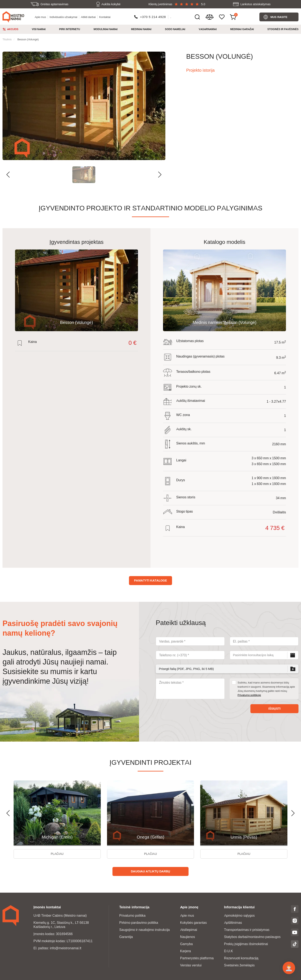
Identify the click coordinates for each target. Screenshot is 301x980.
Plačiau (57, 854)
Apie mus (40, 17)
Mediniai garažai (242, 29)
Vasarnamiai (208, 29)
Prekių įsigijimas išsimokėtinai (246, 944)
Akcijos (13, 29)
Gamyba (186, 944)
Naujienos (188, 937)
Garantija (126, 937)
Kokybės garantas (194, 923)
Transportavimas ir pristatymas (247, 930)
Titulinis (7, 39)
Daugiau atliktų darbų (150, 871)
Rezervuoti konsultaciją (241, 958)
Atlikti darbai (88, 17)
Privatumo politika (132, 916)
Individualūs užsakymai (63, 17)
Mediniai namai (141, 29)
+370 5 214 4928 (153, 17)
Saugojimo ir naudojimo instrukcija (144, 930)
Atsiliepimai (189, 930)
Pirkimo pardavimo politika (139, 923)
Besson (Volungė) (28, 39)
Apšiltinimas (233, 923)
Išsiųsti (274, 709)
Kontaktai (105, 17)
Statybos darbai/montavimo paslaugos (252, 937)
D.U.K (229, 951)
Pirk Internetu (70, 29)
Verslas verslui (191, 965)
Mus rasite (279, 17)
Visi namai (39, 29)
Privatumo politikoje (249, 695)
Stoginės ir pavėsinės (283, 29)
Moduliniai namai (106, 29)
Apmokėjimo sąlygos (239, 916)
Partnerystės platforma (197, 958)
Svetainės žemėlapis (239, 965)
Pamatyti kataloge (150, 580)
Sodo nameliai (175, 29)
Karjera (186, 951)
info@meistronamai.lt (66, 948)
